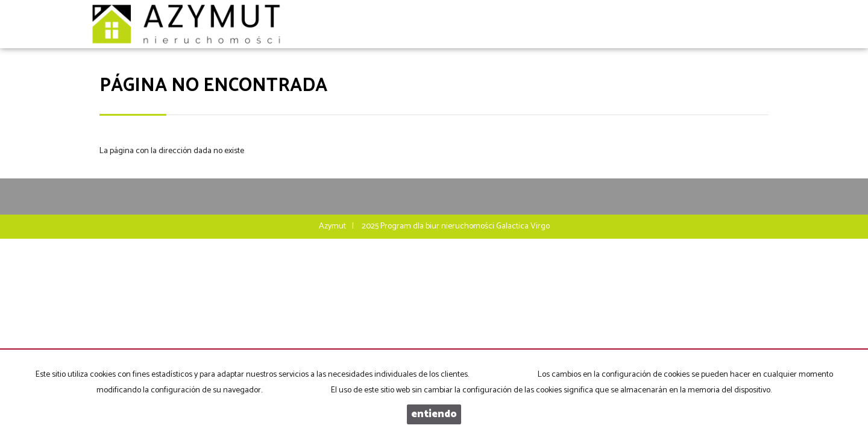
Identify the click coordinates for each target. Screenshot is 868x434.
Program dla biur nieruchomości (438, 226)
